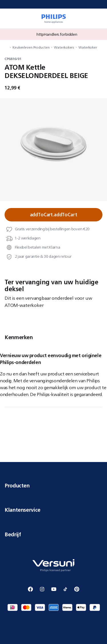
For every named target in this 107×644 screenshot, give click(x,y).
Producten (53, 485)
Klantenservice (53, 510)
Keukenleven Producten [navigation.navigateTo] (31, 47)
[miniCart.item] (100, 19)
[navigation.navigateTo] (6, 47)
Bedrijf (53, 534)
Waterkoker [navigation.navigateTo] (88, 47)
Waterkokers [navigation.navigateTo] (64, 47)
